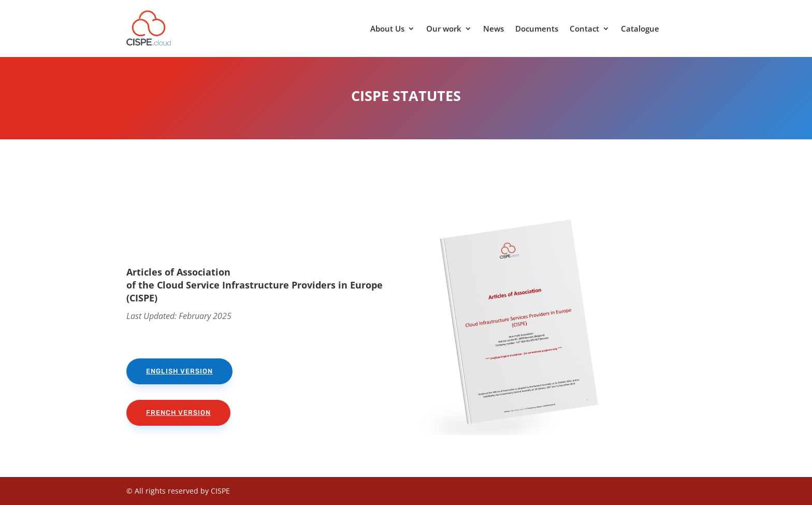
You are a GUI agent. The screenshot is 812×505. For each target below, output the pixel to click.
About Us (387, 29)
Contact (584, 29)
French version (178, 413)
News (494, 29)
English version (179, 371)
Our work (444, 29)
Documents (537, 29)
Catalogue (640, 29)
